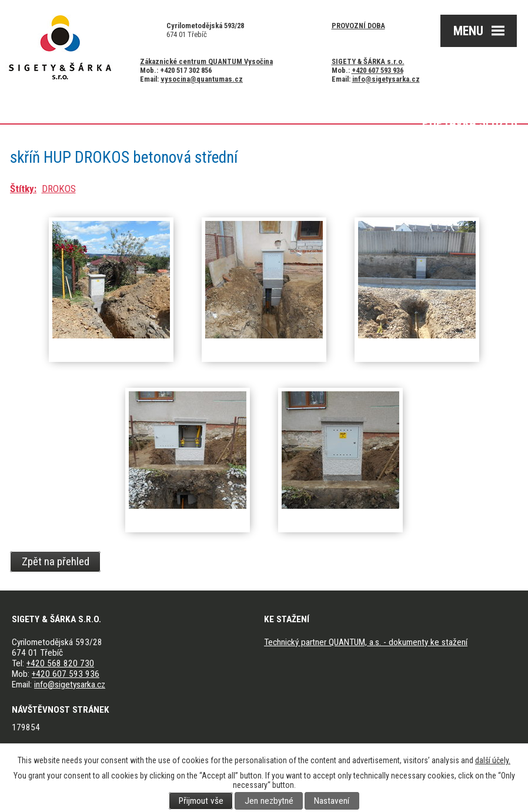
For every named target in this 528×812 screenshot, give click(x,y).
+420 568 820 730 (60, 663)
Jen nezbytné (269, 801)
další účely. (493, 760)
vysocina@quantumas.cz (202, 79)
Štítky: (23, 189)
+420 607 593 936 (377, 70)
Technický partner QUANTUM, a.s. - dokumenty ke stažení (366, 642)
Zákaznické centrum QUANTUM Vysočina (206, 61)
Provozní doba (358, 26)
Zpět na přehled (56, 562)
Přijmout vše (201, 801)
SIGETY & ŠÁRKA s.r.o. (368, 61)
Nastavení (332, 801)
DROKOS (59, 189)
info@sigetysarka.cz (386, 79)
